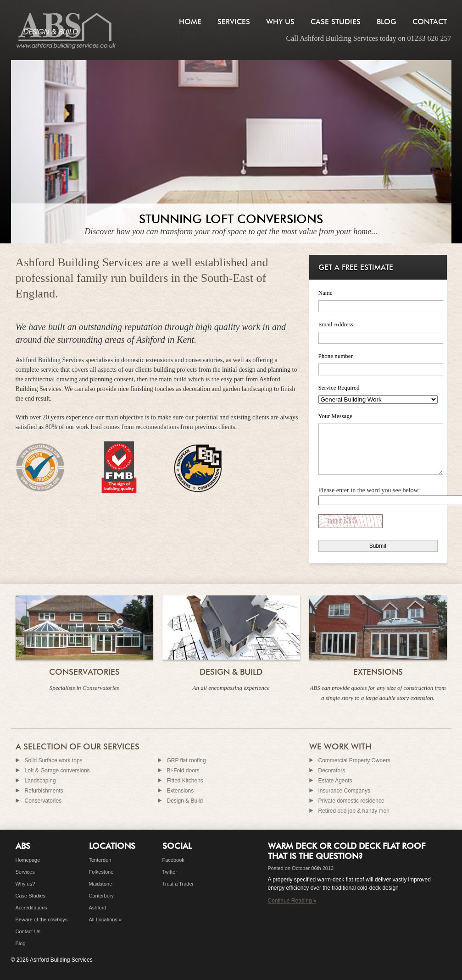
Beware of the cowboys (42, 919)
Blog (387, 22)
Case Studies (336, 22)
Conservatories (84, 672)
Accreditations (31, 908)
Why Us (280, 22)
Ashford (98, 908)
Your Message (335, 416)
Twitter (170, 872)
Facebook (173, 860)
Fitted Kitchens (185, 781)
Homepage (28, 860)
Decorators (332, 771)
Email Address (336, 324)
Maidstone (101, 884)
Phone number (336, 356)
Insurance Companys (344, 791)
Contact (430, 22)
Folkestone (101, 872)
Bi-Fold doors (183, 771)
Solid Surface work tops (54, 760)
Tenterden (100, 860)
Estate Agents (335, 781)
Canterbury (101, 896)
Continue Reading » (292, 901)
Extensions (378, 672)
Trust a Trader (178, 884)
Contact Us (28, 931)
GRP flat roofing (186, 760)
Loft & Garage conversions (57, 771)
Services (234, 22)
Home (190, 22)
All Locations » (106, 919)
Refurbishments (44, 791)
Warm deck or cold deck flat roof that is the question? (347, 851)
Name (326, 293)
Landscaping (40, 781)
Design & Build (231, 672)
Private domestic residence (351, 801)
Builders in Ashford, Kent (66, 30)
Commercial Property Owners (354, 760)
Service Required (339, 388)
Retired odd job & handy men (354, 811)
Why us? (25, 884)
